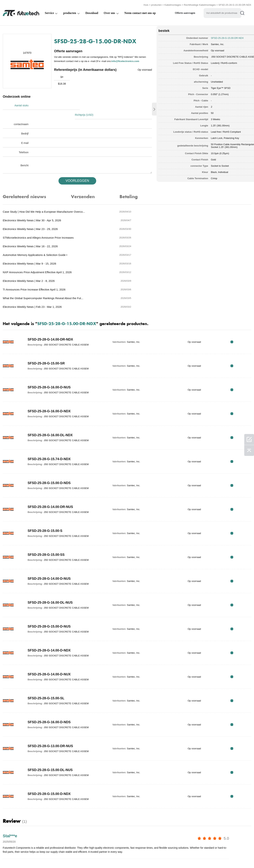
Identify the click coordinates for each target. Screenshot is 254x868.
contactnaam (21, 114)
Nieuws (167, 858)
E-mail (25, 133)
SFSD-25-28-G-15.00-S (45, 476)
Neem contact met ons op (140, 12)
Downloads (186, 858)
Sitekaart (207, 858)
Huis (146, 4)
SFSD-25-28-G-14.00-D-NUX (49, 619)
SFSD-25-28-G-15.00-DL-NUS (50, 715)
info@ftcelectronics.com (73, 62)
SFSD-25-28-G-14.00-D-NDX (49, 595)
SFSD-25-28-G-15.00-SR (46, 308)
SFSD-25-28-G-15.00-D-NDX (49, 739)
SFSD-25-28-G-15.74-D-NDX (49, 404)
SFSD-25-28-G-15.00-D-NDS (49, 428)
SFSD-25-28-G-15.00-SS (46, 500)
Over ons (109, 12)
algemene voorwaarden (18, 858)
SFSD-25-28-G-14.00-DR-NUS (50, 452)
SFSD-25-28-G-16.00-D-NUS (49, 332)
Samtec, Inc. (206, 43)
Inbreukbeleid (50, 858)
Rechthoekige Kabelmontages (200, 4)
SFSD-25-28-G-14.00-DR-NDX (50, 284)
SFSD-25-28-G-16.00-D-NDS (49, 667)
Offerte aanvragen (185, 12)
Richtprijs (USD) (86, 105)
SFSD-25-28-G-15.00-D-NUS (49, 571)
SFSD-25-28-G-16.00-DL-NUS (50, 548)
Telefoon (24, 142)
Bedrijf (25, 124)
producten (156, 4)
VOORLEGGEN (74, 171)
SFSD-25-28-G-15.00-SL (46, 643)
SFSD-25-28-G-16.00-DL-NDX (50, 380)
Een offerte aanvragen (82, 858)
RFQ (240, 287)
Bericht (24, 155)
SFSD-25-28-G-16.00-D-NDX (49, 356)
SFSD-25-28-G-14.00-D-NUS (49, 524)
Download (92, 12)
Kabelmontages (173, 4)
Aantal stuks (22, 105)
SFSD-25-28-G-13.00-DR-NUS (50, 691)
